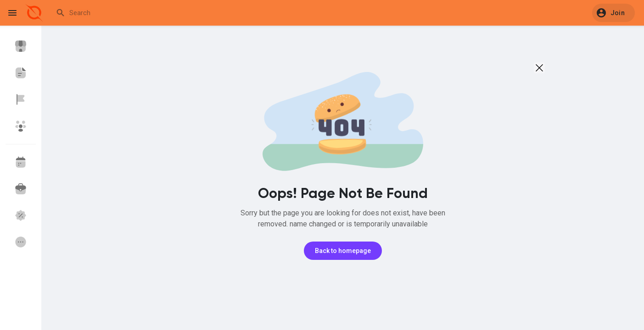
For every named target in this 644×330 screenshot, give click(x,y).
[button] (613, 13)
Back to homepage (343, 251)
